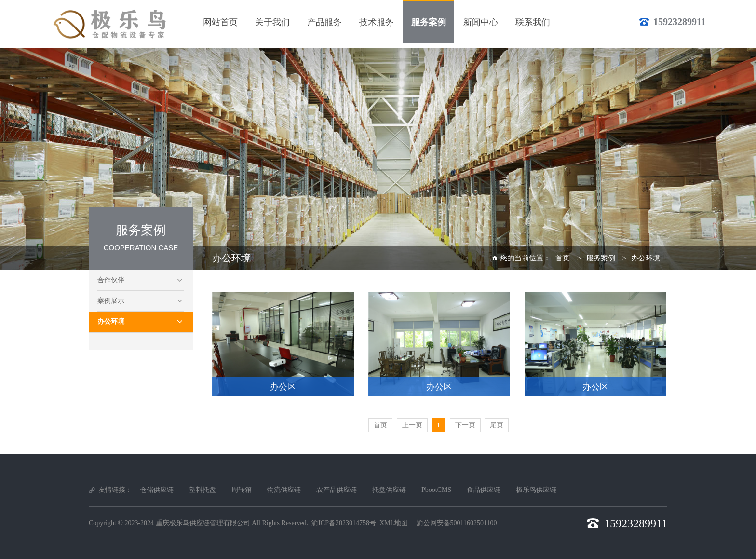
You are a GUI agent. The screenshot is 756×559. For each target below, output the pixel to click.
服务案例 (601, 258)
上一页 (412, 425)
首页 (563, 258)
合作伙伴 (111, 280)
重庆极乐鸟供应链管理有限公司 (203, 523)
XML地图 (394, 523)
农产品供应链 (337, 490)
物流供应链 (284, 490)
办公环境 (111, 321)
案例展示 (111, 301)
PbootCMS (436, 490)
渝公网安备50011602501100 (457, 523)
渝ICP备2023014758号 (344, 523)
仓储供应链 (157, 490)
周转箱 (242, 490)
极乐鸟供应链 (536, 490)
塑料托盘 (202, 490)
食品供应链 (484, 490)
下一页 (465, 425)
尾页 (497, 425)
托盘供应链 (389, 490)
